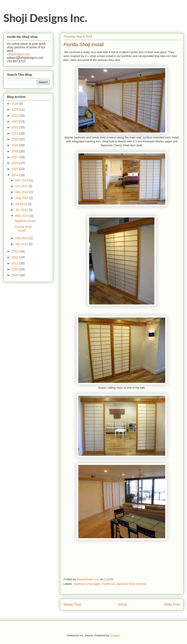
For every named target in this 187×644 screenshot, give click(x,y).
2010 (16, 269)
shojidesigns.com (19, 54)
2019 (16, 145)
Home (123, 604)
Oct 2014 (22, 186)
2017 (16, 157)
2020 (16, 139)
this (87, 56)
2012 (16, 257)
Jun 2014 (22, 210)
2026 (16, 104)
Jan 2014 (22, 244)
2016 (16, 163)
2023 (16, 121)
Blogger (115, 635)
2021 (16, 133)
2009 (16, 275)
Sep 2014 (22, 192)
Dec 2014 (22, 180)
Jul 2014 (21, 204)
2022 (16, 127)
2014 (16, 175)
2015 (16, 169)
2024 (16, 116)
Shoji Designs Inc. (45, 18)
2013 (16, 251)
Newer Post (72, 604)
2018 (16, 151)
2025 (16, 109)
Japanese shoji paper (87, 584)
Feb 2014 (22, 238)
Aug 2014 (22, 198)
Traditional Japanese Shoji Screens (124, 584)
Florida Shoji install (23, 229)
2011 (16, 263)
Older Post (172, 604)
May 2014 (22, 216)
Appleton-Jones (25, 221)
